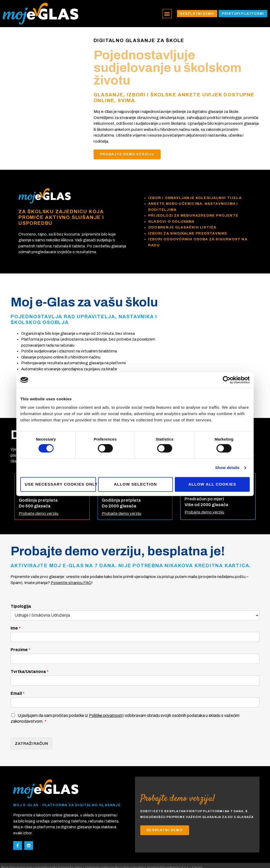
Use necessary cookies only (60, 484)
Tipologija (21, 593)
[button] (165, 14)
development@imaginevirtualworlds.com (31, 860)
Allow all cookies (212, 484)
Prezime (20, 637)
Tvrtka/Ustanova (30, 658)
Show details (227, 468)
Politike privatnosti (106, 702)
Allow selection (135, 484)
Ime (16, 615)
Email (18, 680)
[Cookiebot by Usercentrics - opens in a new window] (227, 380)
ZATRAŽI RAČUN (31, 730)
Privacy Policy (85, 860)
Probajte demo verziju (38, 500)
